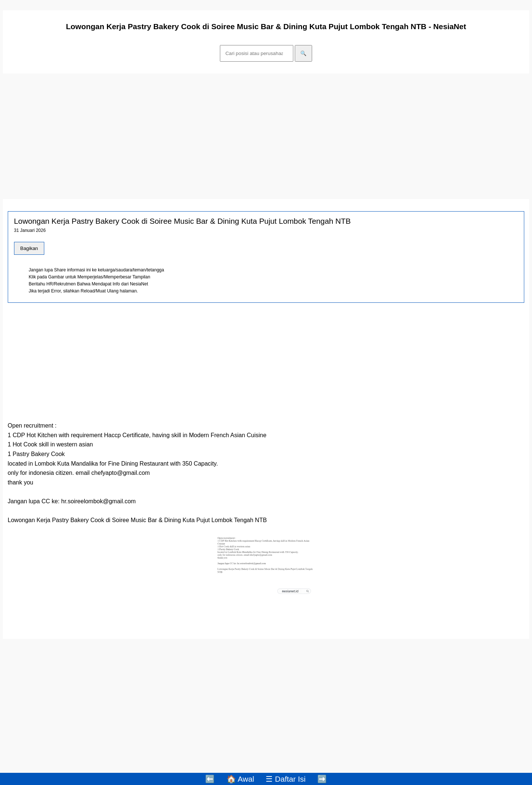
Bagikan (29, 248)
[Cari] (257, 53)
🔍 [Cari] (303, 53)
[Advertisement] (224, 133)
